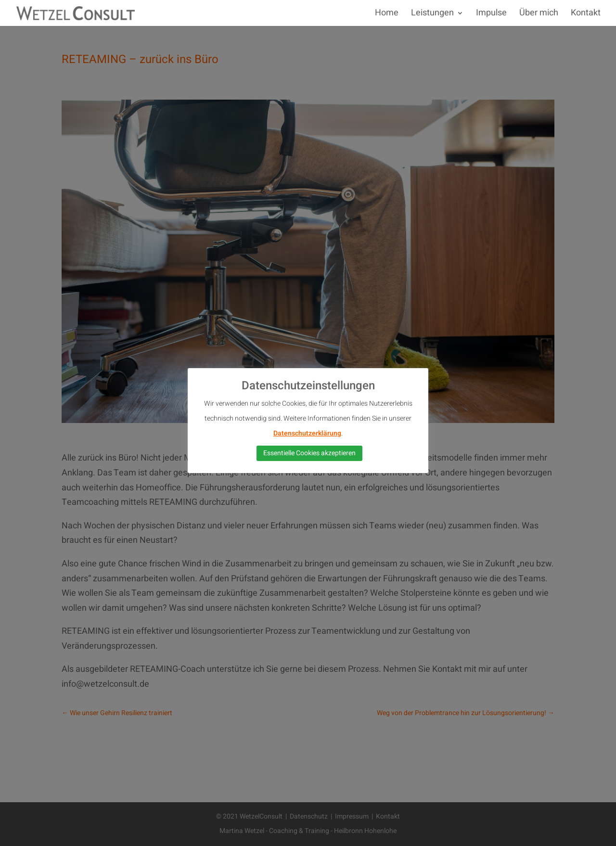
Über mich (539, 14)
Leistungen (432, 14)
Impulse (491, 14)
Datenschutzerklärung (307, 433)
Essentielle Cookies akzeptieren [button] (309, 453)
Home (387, 14)
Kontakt (586, 14)
